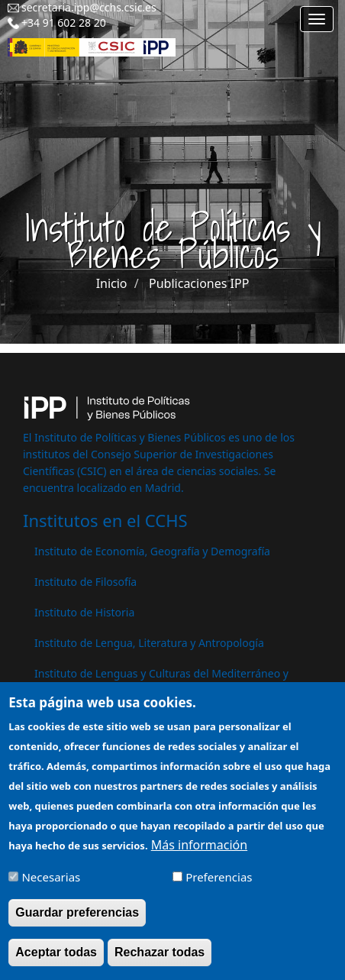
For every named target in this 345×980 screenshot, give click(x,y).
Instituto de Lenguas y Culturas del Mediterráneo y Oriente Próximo (161, 681)
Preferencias (219, 885)
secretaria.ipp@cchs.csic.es (89, 7)
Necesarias (51, 885)
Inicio (112, 283)
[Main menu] (317, 19)
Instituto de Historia (84, 612)
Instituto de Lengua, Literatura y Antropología (149, 643)
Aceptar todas (56, 961)
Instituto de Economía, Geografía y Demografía (152, 551)
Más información (199, 853)
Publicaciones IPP (199, 283)
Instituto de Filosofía (85, 582)
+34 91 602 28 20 (64, 23)
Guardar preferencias (77, 921)
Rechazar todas (160, 961)
